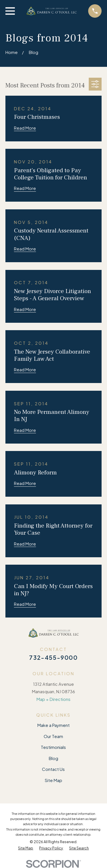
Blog (53, 758)
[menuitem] (26, 848)
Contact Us (53, 769)
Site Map (53, 780)
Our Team (53, 736)
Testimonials (53, 747)
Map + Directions (53, 699)
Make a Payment (53, 725)
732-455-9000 (53, 657)
